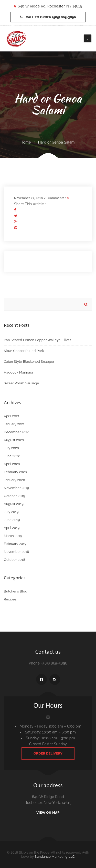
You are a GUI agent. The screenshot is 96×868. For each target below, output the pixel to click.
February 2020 (15, 472)
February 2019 (15, 544)
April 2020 (12, 464)
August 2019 (14, 504)
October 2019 (14, 496)
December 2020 (17, 432)
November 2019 (16, 488)
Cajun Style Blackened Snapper (29, 362)
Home (26, 142)
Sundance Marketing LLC (55, 857)
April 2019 (12, 528)
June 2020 (12, 456)
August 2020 (14, 440)
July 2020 (11, 448)
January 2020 (14, 480)
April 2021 (12, 416)
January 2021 (14, 424)
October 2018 (14, 560)
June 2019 (12, 520)
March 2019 (13, 536)
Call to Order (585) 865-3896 (48, 17)
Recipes (10, 599)
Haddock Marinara (18, 372)
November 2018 (17, 552)
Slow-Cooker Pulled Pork (24, 351)
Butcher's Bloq (15, 591)
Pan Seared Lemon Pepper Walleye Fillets (38, 340)
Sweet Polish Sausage (21, 383)
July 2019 (11, 512)
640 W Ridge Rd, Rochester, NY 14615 (50, 6)
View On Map (48, 813)
